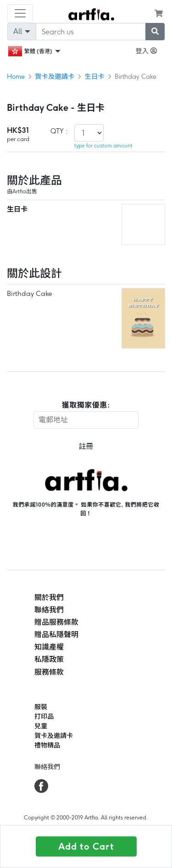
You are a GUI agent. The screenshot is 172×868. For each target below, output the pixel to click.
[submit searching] (155, 32)
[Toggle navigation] (20, 13)
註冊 (86, 446)
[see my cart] (159, 13)
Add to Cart (86, 846)
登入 (146, 51)
